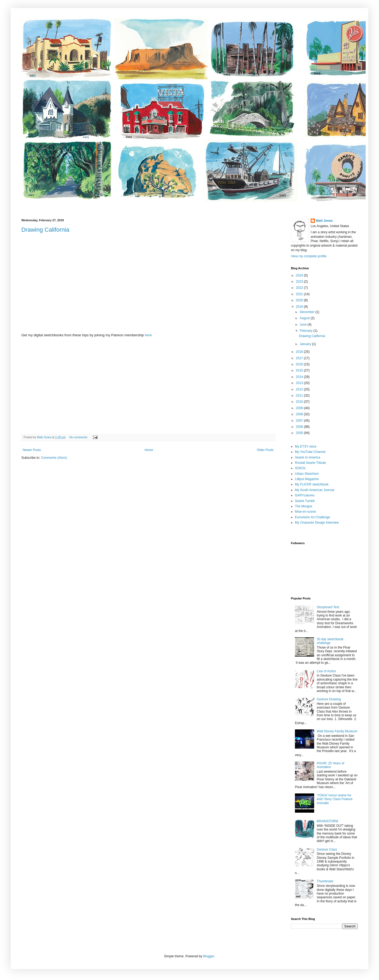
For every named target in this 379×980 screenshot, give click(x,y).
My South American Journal (315, 490)
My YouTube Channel (310, 452)
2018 (300, 352)
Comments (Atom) (54, 458)
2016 (300, 364)
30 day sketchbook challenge (330, 641)
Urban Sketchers (307, 474)
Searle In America (308, 457)
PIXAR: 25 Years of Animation (331, 765)
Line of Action (326, 671)
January (306, 344)
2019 (300, 307)
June (304, 325)
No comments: (79, 437)
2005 (300, 433)
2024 (300, 275)
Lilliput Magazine (307, 479)
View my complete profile (309, 256)
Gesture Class (327, 849)
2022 (300, 288)
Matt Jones (324, 221)
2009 (300, 408)
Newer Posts (32, 450)
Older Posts (265, 450)
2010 (300, 402)
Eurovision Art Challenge (312, 517)
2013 (300, 383)
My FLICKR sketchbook (312, 484)
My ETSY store (306, 446)
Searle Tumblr (305, 501)
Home (149, 450)
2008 (300, 414)
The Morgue (304, 506)
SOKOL (300, 468)
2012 (300, 389)
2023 (300, 282)
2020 (300, 300)
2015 (300, 370)
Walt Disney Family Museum (337, 731)
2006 (300, 427)
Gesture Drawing (329, 699)
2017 (300, 358)
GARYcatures (305, 495)
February (307, 331)
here (148, 335)
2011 (300, 396)
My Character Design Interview (317, 523)
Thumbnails (325, 881)
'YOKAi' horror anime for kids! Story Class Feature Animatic (335, 799)
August (305, 318)
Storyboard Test (328, 607)
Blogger (209, 956)
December (308, 312)
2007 (300, 421)
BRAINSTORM (327, 821)
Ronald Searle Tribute (310, 463)
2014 (300, 377)
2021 (300, 294)
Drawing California (45, 230)
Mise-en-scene (305, 512)
